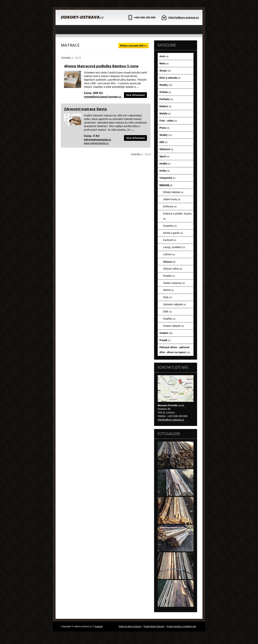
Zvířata (165, 92)
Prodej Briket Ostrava (154, 626)
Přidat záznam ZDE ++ (133, 46)
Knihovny (170, 206)
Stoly (167, 297)
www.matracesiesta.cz (96, 143)
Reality (166, 85)
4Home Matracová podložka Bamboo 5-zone (101, 66)
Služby (166, 135)
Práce (164, 128)
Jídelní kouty (172, 199)
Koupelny (170, 226)
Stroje (165, 71)
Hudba (165, 164)
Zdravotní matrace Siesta (85, 109)
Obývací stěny (173, 269)
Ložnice (169, 254)
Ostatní (166, 333)
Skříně (168, 290)
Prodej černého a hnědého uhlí (181, 626)
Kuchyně (170, 240)
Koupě (165, 340)
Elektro (165, 106)
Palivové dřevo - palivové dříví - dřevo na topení (175, 350)
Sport (164, 156)
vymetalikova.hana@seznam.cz (102, 97)
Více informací (135, 95)
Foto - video (168, 121)
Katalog (99, 626)
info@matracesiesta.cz (97, 140)
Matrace (169, 261)
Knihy (165, 171)
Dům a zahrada (170, 78)
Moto (164, 63)
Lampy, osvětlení (174, 247)
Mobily (165, 113)
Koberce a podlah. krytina (177, 216)
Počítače (166, 99)
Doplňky (169, 319)
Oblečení (166, 149)
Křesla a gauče (173, 233)
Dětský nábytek (173, 192)
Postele (169, 276)
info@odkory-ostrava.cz (184, 17)
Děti (163, 142)
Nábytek (166, 185)
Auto (164, 56)
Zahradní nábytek (174, 304)
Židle (167, 312)
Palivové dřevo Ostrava (130, 626)
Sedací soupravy (174, 283)
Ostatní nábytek (173, 326)
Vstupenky (167, 178)
